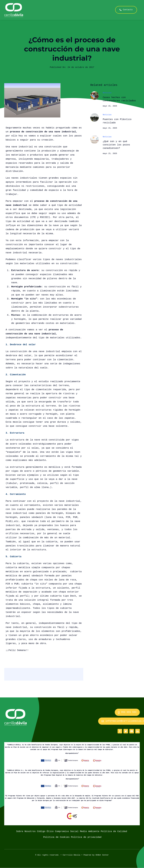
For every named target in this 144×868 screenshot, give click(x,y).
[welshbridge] (94, 115)
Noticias (107, 93)
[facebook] (120, 731)
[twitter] (126, 731)
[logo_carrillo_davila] (14, 4)
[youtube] (132, 731)
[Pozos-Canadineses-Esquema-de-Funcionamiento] (94, 137)
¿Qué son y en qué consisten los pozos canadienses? (116, 145)
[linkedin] (138, 731)
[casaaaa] (94, 93)
